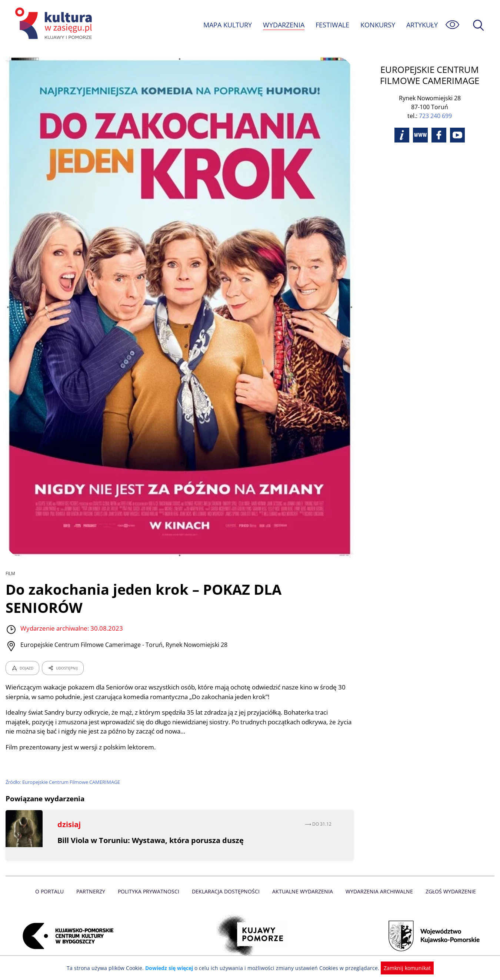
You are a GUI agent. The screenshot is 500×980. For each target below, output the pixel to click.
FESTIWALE (332, 25)
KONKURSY (377, 25)
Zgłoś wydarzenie (448, 891)
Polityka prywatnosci (150, 891)
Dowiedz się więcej (172, 968)
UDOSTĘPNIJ (63, 668)
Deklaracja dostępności (226, 891)
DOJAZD (22, 668)
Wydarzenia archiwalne (377, 891)
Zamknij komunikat (403, 968)
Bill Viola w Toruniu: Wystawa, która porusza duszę (151, 840)
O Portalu (53, 891)
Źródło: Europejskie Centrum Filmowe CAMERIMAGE (64, 782)
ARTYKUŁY (422, 25)
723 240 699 (435, 116)
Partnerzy (93, 891)
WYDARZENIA (283, 25)
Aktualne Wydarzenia (302, 891)
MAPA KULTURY (227, 25)
